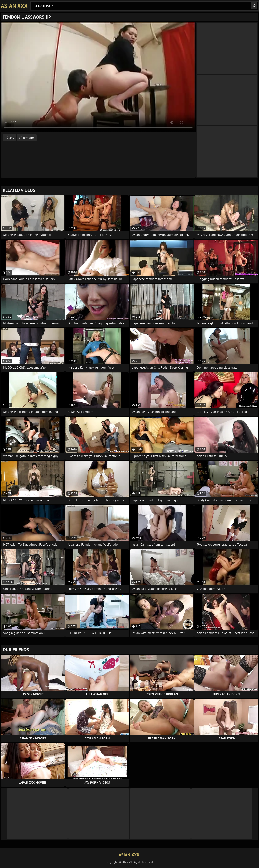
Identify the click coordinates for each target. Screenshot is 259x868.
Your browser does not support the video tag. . (98, 77)
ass (12, 138)
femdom (29, 138)
